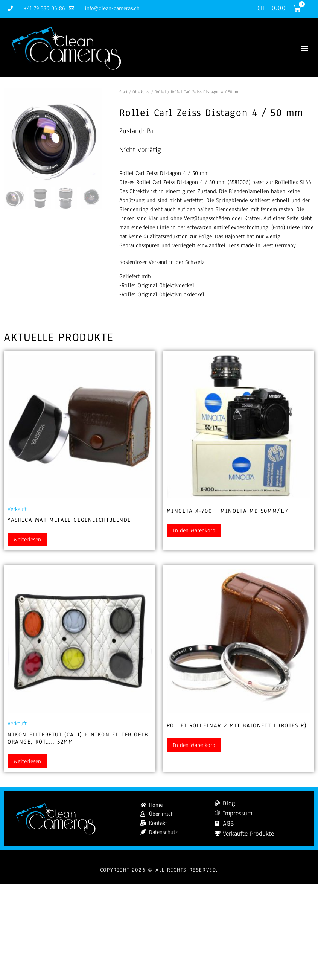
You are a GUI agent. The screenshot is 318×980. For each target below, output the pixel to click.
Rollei (160, 92)
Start (123, 92)
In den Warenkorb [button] (194, 530)
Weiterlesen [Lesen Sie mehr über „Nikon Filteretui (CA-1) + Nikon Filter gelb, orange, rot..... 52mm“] (27, 761)
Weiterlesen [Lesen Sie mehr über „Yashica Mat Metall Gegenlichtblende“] (27, 540)
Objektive (141, 92)
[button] (304, 48)
